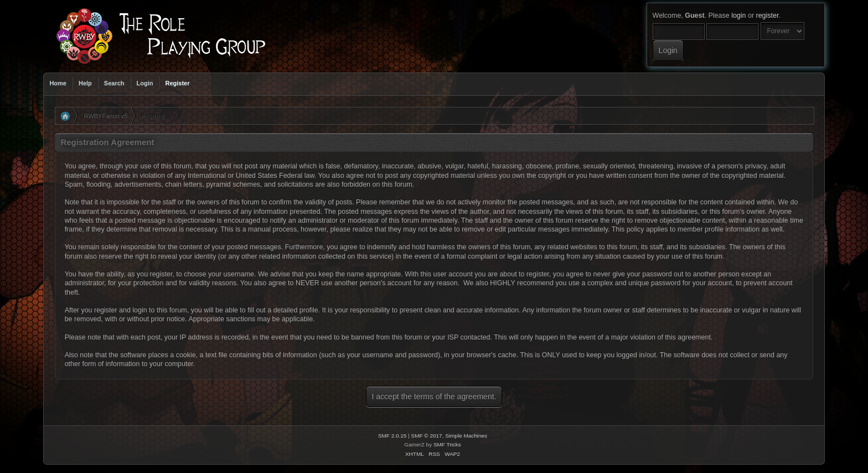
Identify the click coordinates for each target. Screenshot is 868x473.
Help (85, 83)
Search (114, 83)
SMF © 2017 (427, 436)
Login (145, 83)
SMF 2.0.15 (392, 436)
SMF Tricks (447, 444)
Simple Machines (466, 436)
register (768, 16)
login (738, 16)
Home (58, 83)
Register (177, 83)
